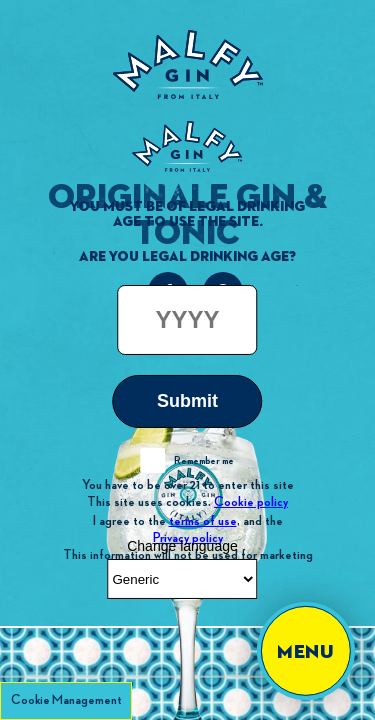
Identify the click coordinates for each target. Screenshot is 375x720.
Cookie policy (251, 502)
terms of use (203, 520)
